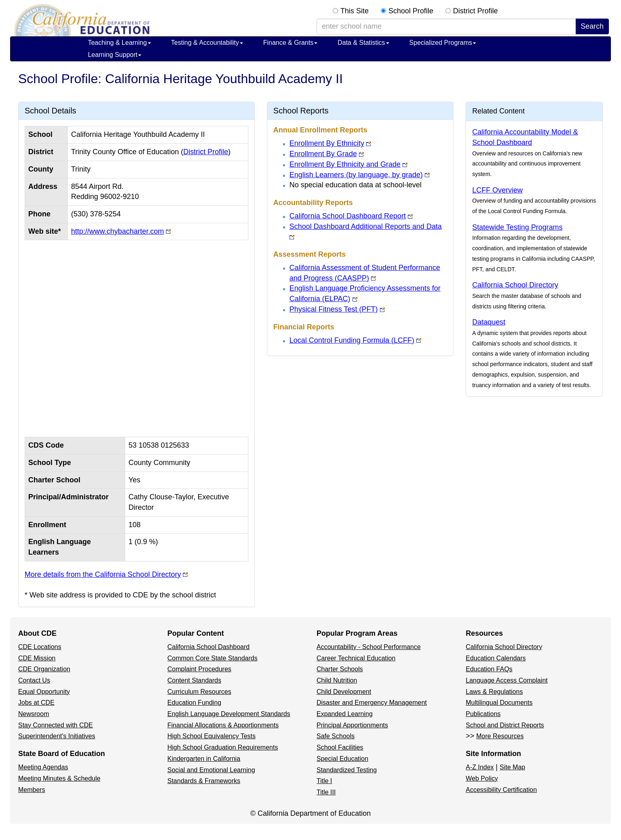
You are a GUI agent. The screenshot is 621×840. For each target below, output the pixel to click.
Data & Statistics (363, 43)
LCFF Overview (497, 190)
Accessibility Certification (501, 790)
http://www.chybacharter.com (117, 231)
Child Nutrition (337, 680)
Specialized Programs (443, 43)
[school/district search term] (446, 27)
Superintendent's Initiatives (57, 736)
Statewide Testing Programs (517, 227)
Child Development (344, 692)
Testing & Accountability (207, 43)
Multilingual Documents (499, 703)
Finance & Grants (291, 43)
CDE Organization (44, 669)
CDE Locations (40, 647)
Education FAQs (489, 669)
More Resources (500, 736)
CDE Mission (37, 658)
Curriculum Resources (199, 692)
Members (32, 790)
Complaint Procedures (199, 669)
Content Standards (194, 680)
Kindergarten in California (204, 759)
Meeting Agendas (43, 767)
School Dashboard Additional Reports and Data (366, 226)
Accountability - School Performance (369, 647)
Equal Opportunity (44, 692)
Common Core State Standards (213, 658)
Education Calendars (496, 658)
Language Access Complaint (507, 680)
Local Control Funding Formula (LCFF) (352, 340)
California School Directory (515, 285)
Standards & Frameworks (204, 781)
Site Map (513, 767)
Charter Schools (340, 669)
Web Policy (482, 778)
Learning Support (115, 55)
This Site (355, 11)
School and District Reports (505, 725)
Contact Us (34, 680)
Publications (483, 714)
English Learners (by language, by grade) (356, 175)
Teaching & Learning (120, 43)
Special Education (342, 759)
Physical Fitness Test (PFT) (334, 309)
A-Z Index (480, 767)
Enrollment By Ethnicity (327, 143)
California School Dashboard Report (348, 216)
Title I (324, 781)
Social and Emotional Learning (211, 770)
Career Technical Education (356, 658)
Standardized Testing (347, 770)
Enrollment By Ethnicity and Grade (345, 164)
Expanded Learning (345, 714)
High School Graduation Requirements (223, 747)
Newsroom (34, 714)
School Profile (411, 11)
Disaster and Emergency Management (372, 703)
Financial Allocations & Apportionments (223, 725)
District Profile (475, 11)
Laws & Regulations (494, 692)
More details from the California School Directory (103, 574)
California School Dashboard (209, 647)
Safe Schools (336, 736)
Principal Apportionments (352, 725)
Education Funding (194, 703)
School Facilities (340, 747)
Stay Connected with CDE (56, 725)
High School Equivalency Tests (212, 736)
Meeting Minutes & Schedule (59, 778)
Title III (326, 792)
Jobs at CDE (36, 703)
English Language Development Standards (229, 714)
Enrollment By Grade (323, 154)
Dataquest (489, 322)
